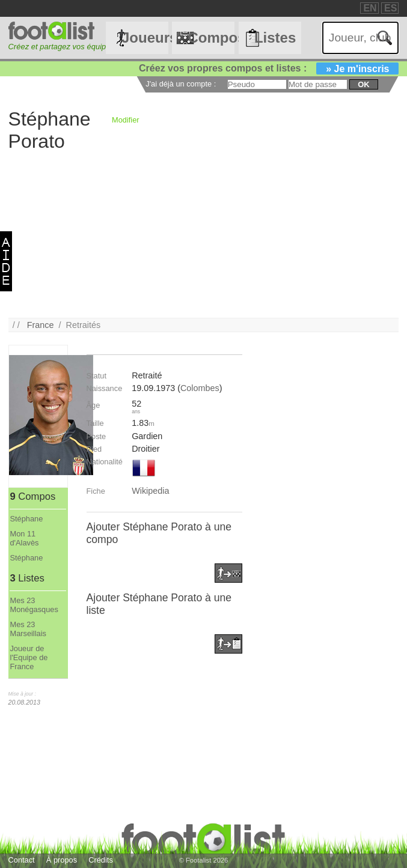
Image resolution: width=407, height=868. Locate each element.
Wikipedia (150, 491)
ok (363, 84)
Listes (275, 38)
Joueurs (145, 38)
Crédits (101, 860)
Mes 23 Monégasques (34, 605)
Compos (211, 38)
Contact (22, 860)
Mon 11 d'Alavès (24, 538)
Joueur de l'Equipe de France (29, 657)
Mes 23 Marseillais (28, 629)
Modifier (126, 120)
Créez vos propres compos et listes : (269, 68)
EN (370, 8)
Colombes (200, 388)
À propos (62, 860)
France (41, 325)
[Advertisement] (204, 234)
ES (390, 8)
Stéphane (26, 519)
